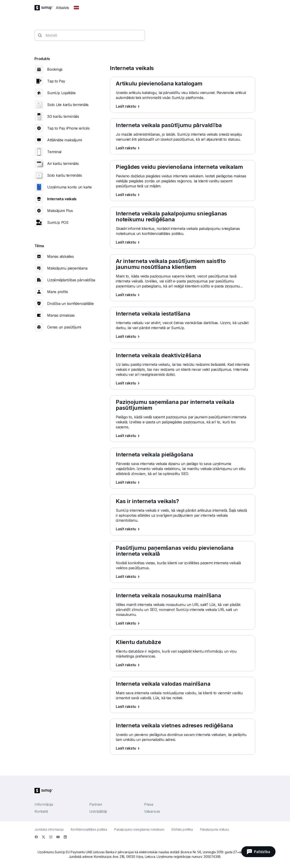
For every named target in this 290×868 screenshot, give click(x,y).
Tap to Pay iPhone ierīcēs (68, 128)
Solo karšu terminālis (64, 175)
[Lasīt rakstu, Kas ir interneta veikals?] (183, 529)
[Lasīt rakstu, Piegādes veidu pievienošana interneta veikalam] (183, 195)
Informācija (44, 804)
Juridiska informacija (49, 829)
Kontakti (41, 811)
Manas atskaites (60, 256)
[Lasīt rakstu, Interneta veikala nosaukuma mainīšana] (183, 623)
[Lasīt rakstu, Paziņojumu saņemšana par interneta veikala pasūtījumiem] (183, 436)
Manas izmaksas (61, 315)
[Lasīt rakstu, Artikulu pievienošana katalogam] (183, 106)
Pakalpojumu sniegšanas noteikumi (139, 829)
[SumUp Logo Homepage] (45, 8)
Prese (149, 804)
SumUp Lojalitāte (61, 93)
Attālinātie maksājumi (64, 140)
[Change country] (76, 8)
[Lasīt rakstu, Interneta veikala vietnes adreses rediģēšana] (183, 748)
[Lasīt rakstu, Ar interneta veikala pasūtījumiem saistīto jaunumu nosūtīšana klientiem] (183, 295)
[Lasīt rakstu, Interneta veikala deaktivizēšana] (183, 383)
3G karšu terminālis (63, 116)
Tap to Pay (56, 81)
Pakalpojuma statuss (215, 829)
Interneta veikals (62, 199)
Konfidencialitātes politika (89, 829)
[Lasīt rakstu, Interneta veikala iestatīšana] (183, 336)
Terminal (54, 152)
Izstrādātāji (98, 811)
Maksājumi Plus (60, 211)
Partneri (96, 804)
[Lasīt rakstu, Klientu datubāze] (183, 665)
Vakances (152, 811)
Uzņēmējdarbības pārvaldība (71, 280)
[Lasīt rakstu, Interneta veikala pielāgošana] (183, 482)
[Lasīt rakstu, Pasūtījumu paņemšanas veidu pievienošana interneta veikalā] (183, 576)
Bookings (55, 69)
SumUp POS (58, 222)
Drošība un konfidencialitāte (70, 304)
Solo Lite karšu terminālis (68, 105)
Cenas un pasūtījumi (64, 327)
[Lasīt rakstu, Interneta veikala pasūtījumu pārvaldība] (183, 148)
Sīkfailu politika (182, 829)
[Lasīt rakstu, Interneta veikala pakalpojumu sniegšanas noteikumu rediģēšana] (183, 242)
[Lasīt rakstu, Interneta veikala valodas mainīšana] (183, 706)
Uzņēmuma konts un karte (69, 187)
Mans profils (57, 292)
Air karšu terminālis (63, 164)
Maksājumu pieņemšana (67, 268)
